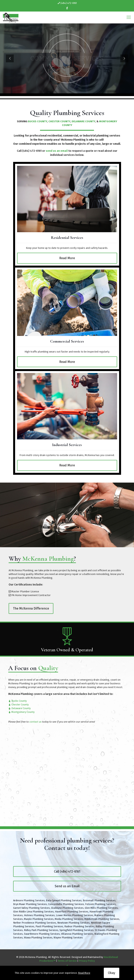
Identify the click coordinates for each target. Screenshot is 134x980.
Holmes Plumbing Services (39, 915)
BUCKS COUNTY (38, 121)
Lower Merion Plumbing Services (75, 915)
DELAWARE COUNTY (83, 121)
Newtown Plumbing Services (73, 923)
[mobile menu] (129, 17)
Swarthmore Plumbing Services (42, 934)
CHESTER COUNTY (59, 121)
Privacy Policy (87, 961)
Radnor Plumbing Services (79, 926)
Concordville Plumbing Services (66, 904)
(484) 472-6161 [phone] (69, 3)
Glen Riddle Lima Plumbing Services (33, 912)
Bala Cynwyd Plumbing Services (64, 900)
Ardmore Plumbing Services (29, 900)
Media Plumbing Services (69, 919)
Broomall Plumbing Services (99, 900)
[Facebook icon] (67, 8)
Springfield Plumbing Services (77, 930)
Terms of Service (67, 961)
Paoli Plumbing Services (49, 926)
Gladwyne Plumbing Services (67, 908)
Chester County (20, 705)
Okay (112, 973)
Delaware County (21, 708)
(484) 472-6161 (32, 151)
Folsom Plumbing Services (100, 904)
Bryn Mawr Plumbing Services (30, 904)
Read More (84, 973)
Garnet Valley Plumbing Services (31, 908)
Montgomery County (23, 712)
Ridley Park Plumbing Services (41, 930)
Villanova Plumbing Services (77, 934)
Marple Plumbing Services (39, 919)
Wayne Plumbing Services (68, 938)
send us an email (57, 151)
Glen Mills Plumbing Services (101, 908)
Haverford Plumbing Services (72, 912)
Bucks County (19, 701)
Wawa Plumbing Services (38, 938)
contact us (35, 722)
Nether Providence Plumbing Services (35, 923)
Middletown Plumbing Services (102, 919)
